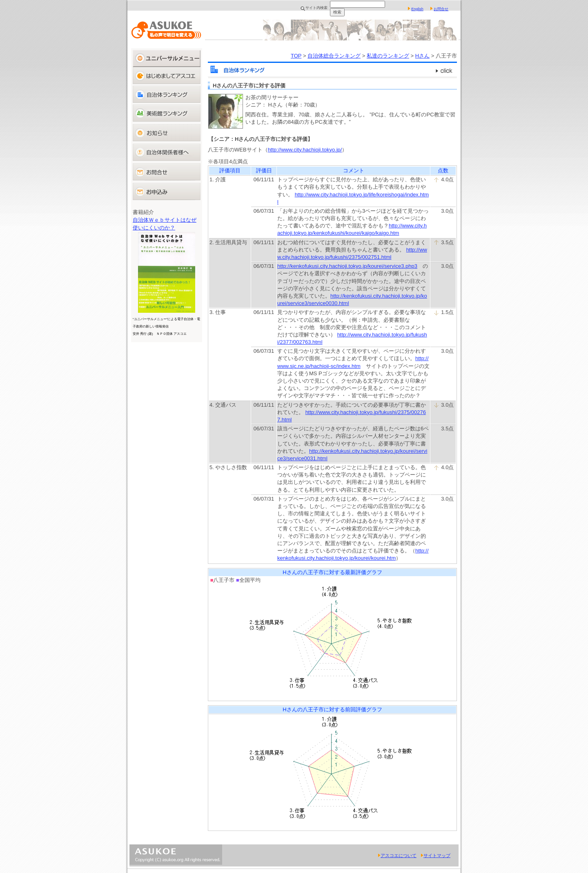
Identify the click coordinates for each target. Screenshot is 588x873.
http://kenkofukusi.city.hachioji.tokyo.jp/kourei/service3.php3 (347, 266)
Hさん (422, 56)
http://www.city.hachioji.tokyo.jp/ (305, 150)
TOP (296, 56)
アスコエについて (397, 855)
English (417, 9)
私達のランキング (388, 56)
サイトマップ (435, 855)
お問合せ (441, 9)
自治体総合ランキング (334, 56)
